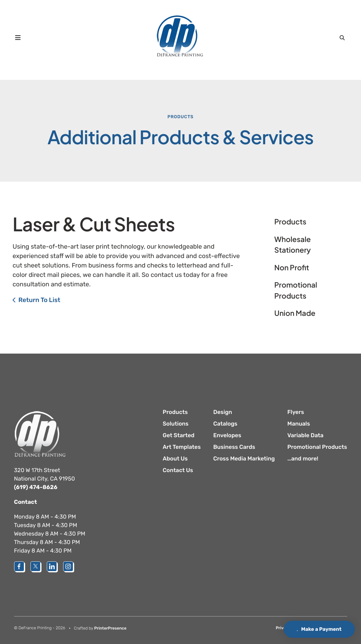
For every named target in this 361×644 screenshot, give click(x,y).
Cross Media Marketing (244, 459)
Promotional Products (296, 290)
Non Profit (292, 268)
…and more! (303, 459)
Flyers (296, 412)
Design (223, 412)
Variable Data (306, 435)
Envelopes (227, 435)
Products (180, 117)
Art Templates (182, 447)
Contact (26, 502)
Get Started (179, 435)
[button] (18, 38)
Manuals (299, 424)
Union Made (295, 313)
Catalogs (225, 424)
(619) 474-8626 (36, 487)
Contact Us (178, 470)
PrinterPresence (110, 628)
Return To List (39, 300)
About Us (175, 459)
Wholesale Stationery (293, 245)
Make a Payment (317, 629)
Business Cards (234, 447)
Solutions (176, 424)
